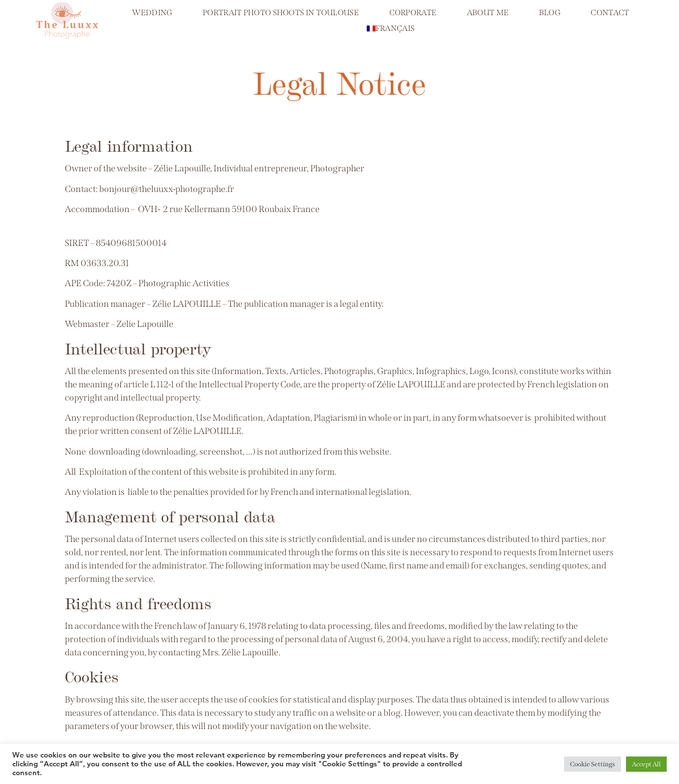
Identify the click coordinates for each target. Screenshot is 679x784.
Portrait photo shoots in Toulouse (281, 13)
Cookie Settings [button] (593, 764)
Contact (610, 13)
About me (488, 13)
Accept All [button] (646, 764)
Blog (550, 13)
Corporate (413, 13)
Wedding (152, 13)
